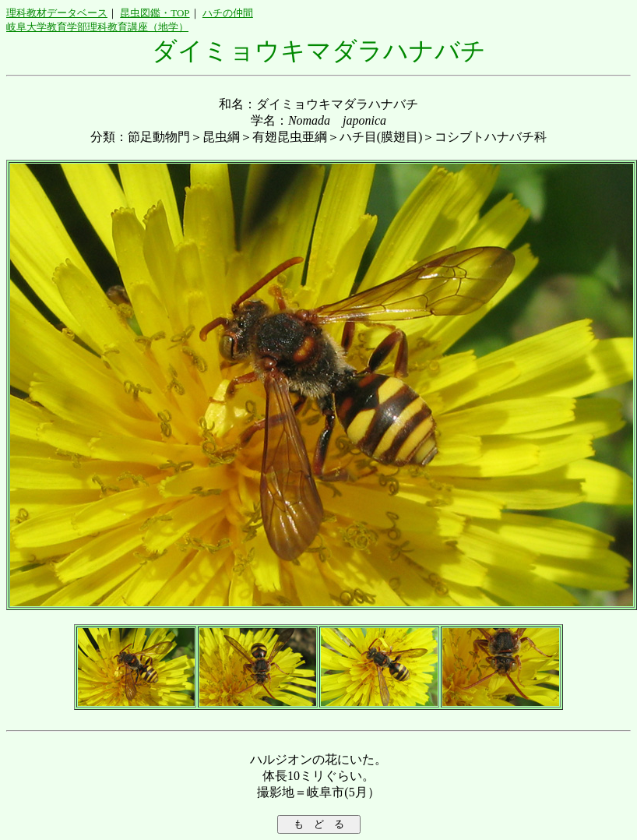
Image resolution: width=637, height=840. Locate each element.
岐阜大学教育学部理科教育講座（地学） (97, 27)
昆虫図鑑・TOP (155, 13)
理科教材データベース (57, 13)
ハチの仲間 (228, 13)
